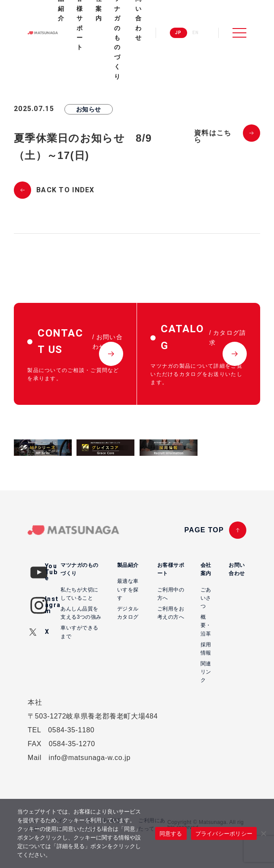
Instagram (53, 605)
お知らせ (89, 109)
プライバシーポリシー (224, 834)
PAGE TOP (204, 530)
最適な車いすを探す (128, 589)
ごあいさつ (206, 598)
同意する (171, 834)
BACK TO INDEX (65, 190)
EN (196, 33)
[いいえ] (263, 833)
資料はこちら (213, 137)
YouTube (51, 572)
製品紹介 (128, 565)
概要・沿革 (206, 625)
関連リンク (206, 672)
